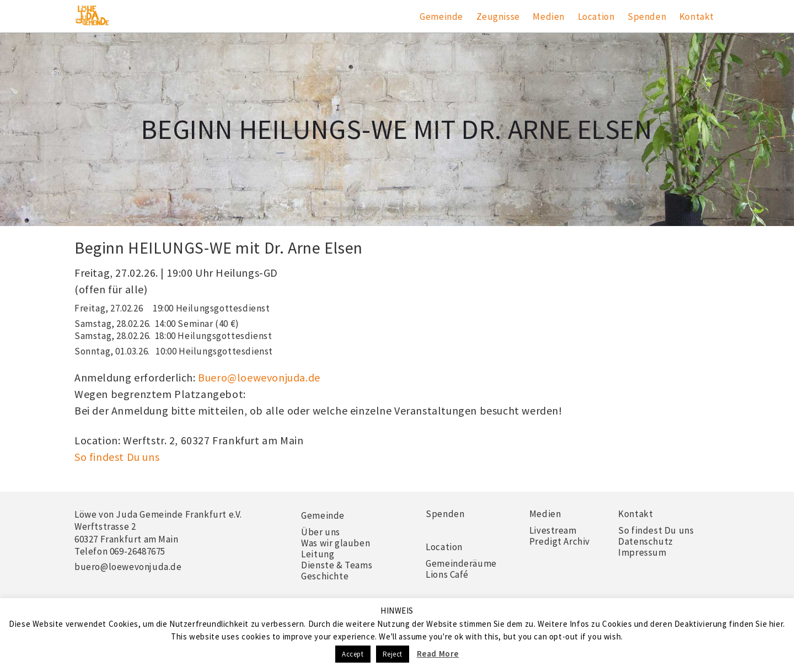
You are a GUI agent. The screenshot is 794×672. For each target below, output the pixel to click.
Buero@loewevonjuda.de (259, 377)
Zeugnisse (498, 17)
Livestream (553, 530)
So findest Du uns (117, 457)
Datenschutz (646, 541)
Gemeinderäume (461, 563)
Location (596, 17)
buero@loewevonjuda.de (128, 567)
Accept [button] (353, 654)
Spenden (647, 17)
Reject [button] (393, 654)
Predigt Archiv (560, 541)
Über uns (321, 532)
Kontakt (697, 17)
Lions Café (447, 574)
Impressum (642, 552)
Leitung (318, 554)
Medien (549, 17)
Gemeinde (441, 17)
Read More (438, 654)
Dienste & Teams (337, 565)
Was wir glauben (336, 543)
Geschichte (325, 576)
